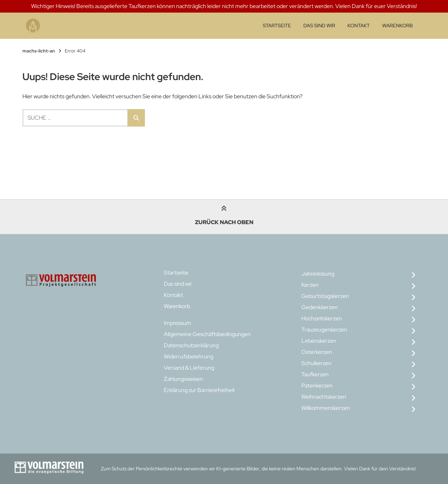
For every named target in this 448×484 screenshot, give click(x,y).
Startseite (277, 26)
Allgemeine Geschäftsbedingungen (207, 334)
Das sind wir (319, 26)
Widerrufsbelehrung (188, 357)
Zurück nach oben (224, 216)
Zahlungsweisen (183, 379)
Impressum (177, 323)
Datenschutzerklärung (191, 345)
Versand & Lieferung (189, 368)
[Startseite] (33, 26)
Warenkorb (397, 26)
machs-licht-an (39, 51)
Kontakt (359, 26)
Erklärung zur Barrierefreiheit (199, 390)
